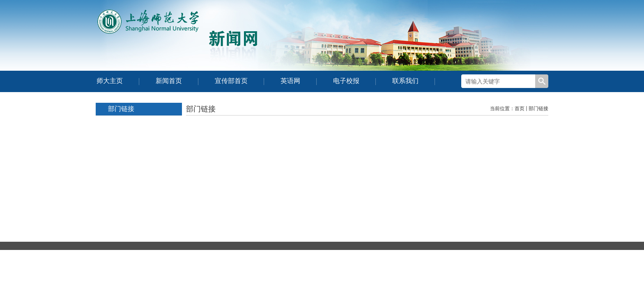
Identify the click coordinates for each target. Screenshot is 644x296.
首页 (520, 109)
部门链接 (538, 109)
